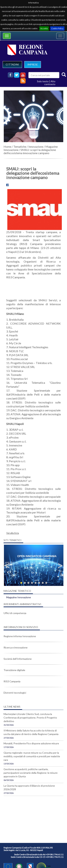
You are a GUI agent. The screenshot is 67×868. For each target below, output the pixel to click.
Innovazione (36, 147)
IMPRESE (33, 64)
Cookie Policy (57, 28)
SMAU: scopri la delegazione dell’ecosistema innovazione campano (30, 151)
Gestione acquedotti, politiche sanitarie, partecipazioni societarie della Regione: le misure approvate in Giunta (31, 773)
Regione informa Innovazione (20, 636)
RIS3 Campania (12, 681)
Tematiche (20, 147)
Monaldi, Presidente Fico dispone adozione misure (31, 743)
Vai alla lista (13, 533)
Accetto (44, 28)
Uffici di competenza (15, 613)
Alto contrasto (50, 83)
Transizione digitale (14, 670)
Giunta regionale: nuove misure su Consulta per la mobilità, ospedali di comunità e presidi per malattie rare (32, 756)
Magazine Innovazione (19, 597)
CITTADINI (12, 64)
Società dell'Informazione (18, 659)
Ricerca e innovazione (16, 647)
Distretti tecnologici (15, 693)
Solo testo (43, 81)
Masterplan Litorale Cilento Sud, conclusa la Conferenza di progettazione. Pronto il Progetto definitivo (30, 718)
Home (7, 147)
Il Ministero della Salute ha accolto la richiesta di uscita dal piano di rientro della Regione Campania (31, 732)
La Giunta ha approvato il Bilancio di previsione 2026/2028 (29, 787)
